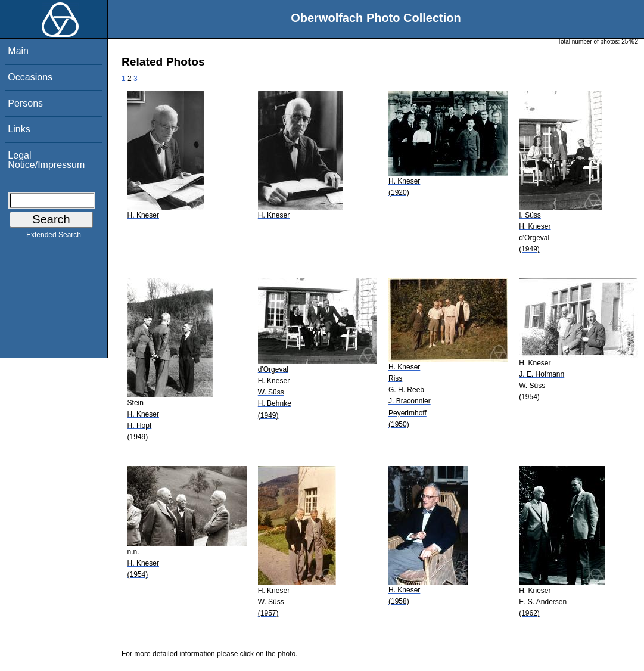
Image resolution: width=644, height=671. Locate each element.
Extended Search (54, 237)
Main (18, 51)
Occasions (30, 77)
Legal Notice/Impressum (46, 160)
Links (19, 129)
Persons (25, 103)
